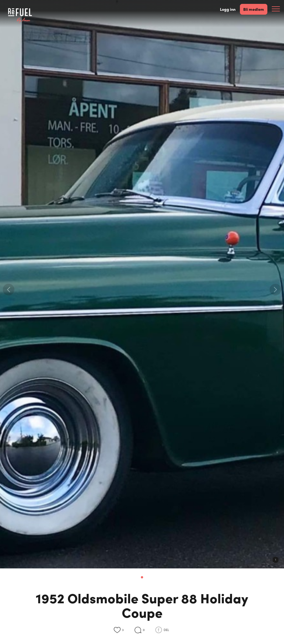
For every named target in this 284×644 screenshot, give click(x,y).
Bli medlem (254, 9)
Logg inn (228, 9)
